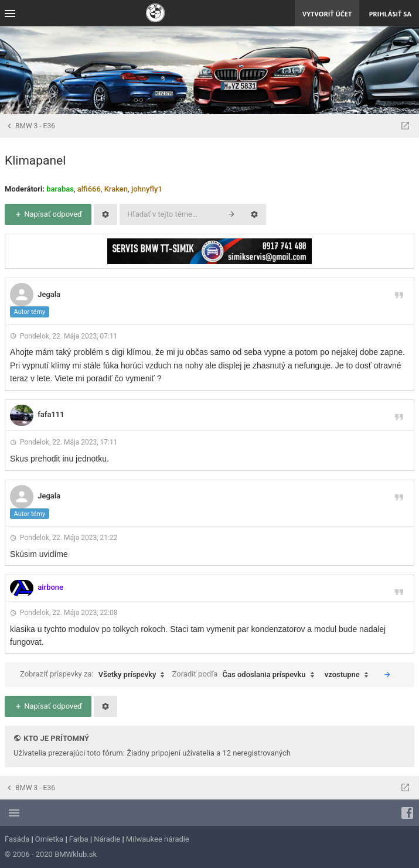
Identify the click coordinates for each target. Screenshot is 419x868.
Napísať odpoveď (48, 214)
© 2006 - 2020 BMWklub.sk (51, 854)
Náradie (107, 839)
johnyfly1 (147, 189)
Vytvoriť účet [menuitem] (327, 14)
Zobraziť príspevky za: (95, 675)
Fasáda (17, 839)
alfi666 (89, 189)
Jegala (49, 294)
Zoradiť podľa (246, 675)
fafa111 (51, 414)
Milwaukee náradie (158, 839)
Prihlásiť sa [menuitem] (390, 14)
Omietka (49, 839)
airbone (50, 587)
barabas (60, 189)
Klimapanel (35, 160)
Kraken (116, 189)
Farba (79, 839)
